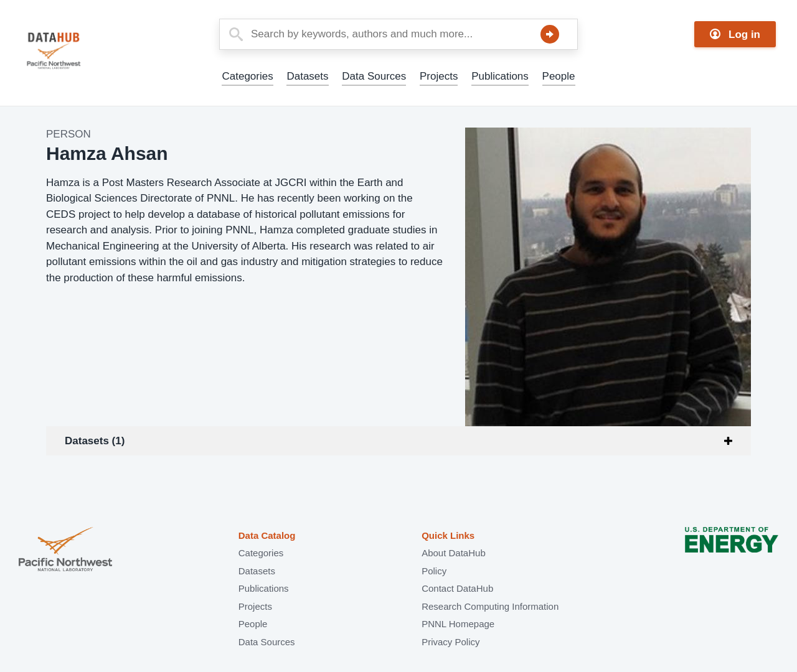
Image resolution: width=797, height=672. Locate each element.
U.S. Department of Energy (732, 550)
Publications (500, 76)
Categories (247, 76)
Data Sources (374, 76)
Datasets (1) (95, 441)
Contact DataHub (457, 588)
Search (550, 34)
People (559, 76)
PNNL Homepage (458, 624)
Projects (439, 76)
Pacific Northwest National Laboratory (65, 550)
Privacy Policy (450, 642)
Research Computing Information (490, 606)
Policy (434, 571)
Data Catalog (267, 535)
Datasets (307, 76)
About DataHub (454, 553)
